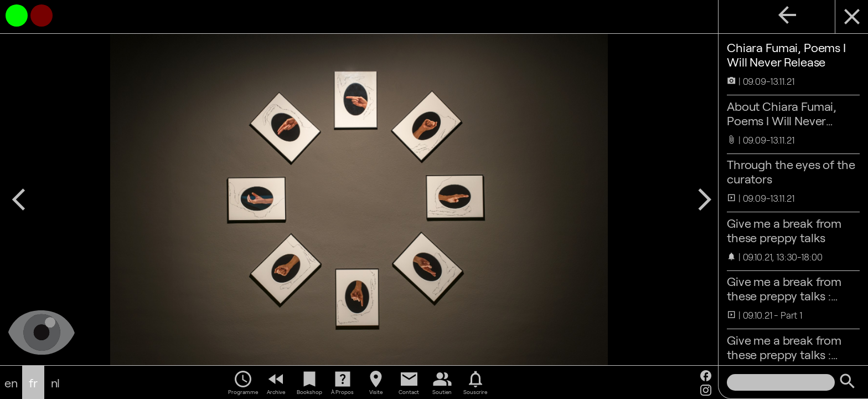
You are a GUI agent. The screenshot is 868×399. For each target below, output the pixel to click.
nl (56, 382)
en (11, 382)
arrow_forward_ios (705, 199)
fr (33, 382)
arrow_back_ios (19, 199)
